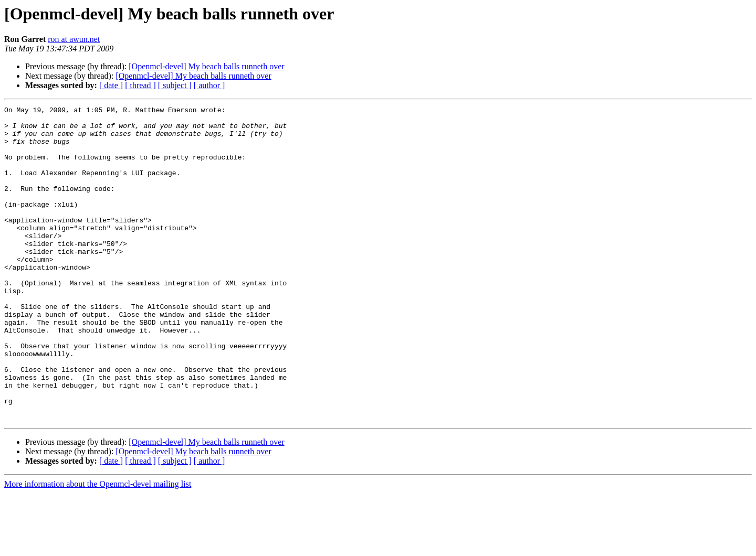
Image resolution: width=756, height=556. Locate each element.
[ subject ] (175, 85)
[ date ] (111, 85)
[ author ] (209, 85)
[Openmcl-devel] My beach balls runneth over (206, 66)
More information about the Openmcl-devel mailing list (98, 547)
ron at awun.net (74, 39)
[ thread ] (140, 85)
